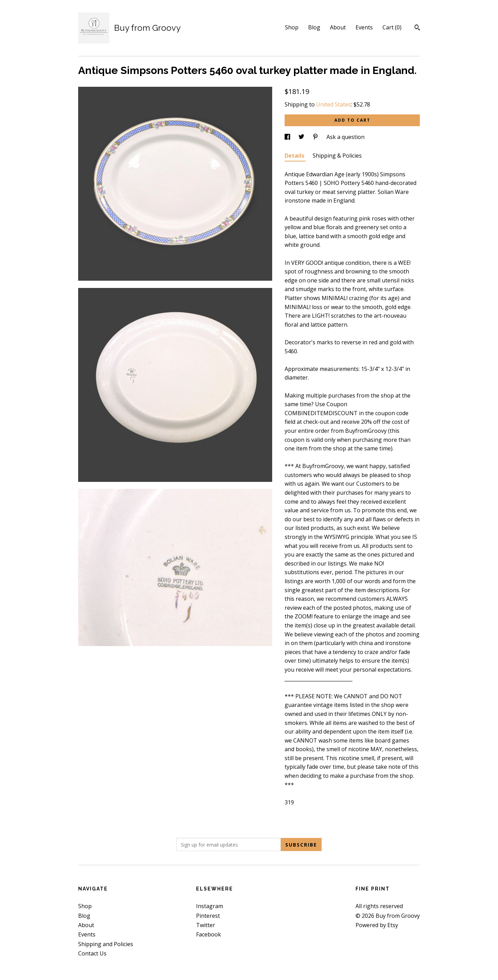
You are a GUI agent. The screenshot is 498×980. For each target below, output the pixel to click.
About (338, 27)
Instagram (210, 906)
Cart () (392, 27)
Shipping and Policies (106, 944)
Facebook (209, 934)
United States (334, 104)
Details (295, 156)
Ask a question (345, 137)
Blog (314, 27)
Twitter (206, 925)
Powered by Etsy (377, 925)
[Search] (417, 28)
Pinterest (208, 916)
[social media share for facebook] (288, 137)
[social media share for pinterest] (316, 137)
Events (364, 27)
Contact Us (92, 953)
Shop (292, 27)
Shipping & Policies (337, 156)
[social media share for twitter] (302, 137)
